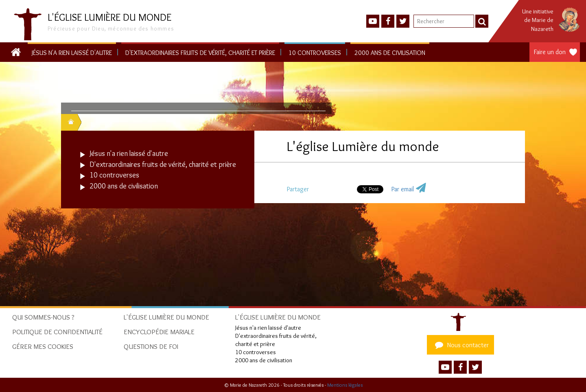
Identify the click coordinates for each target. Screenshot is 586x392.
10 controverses (315, 53)
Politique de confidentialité (57, 332)
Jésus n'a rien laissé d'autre (72, 53)
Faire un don (550, 52)
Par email (403, 189)
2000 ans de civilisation (390, 53)
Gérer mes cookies (43, 346)
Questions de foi (151, 346)
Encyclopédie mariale (159, 332)
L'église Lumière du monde (166, 317)
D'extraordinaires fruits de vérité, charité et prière (200, 53)
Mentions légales (345, 385)
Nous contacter (461, 345)
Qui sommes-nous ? (43, 317)
